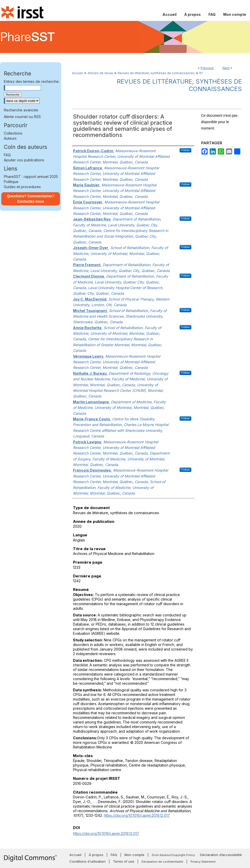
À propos (96, 855)
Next (226, 68)
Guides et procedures (22, 187)
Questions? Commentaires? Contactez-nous (31, 199)
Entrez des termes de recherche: (32, 81)
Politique (11, 182)
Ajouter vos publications (24, 160)
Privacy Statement (203, 862)
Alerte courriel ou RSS (22, 117)
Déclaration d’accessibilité (221, 855)
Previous (207, 68)
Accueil (77, 73)
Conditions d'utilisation (87, 861)
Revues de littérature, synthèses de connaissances (156, 73)
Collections (13, 133)
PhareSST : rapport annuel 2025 (31, 177)
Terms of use (124, 861)
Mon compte (134, 855)
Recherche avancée (21, 110)
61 (201, 73)
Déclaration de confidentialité (162, 862)
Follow (185, 150)
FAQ (7, 155)
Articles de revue (100, 73)
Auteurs (10, 138)
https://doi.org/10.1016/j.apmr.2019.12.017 (137, 815)
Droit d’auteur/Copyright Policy (173, 855)
